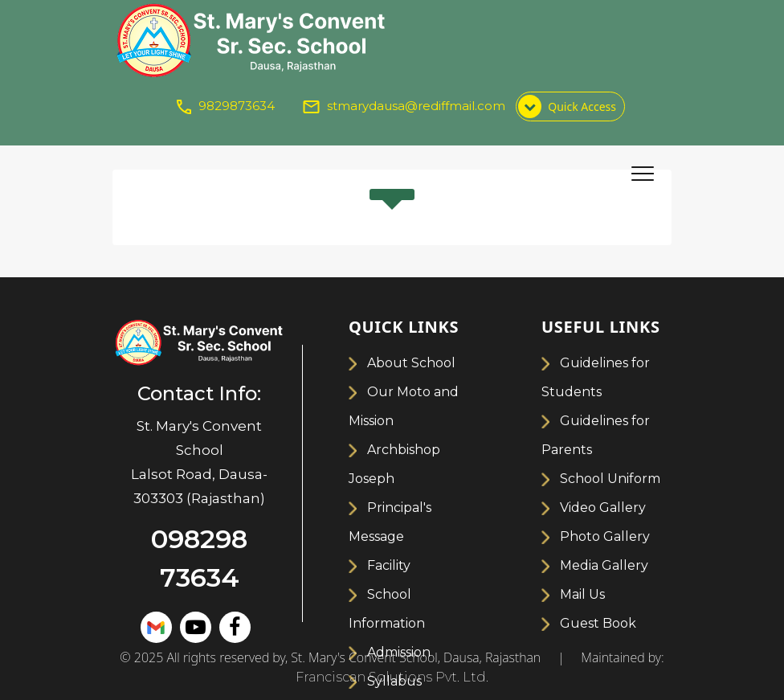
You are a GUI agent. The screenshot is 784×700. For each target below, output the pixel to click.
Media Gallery (604, 565)
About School (411, 363)
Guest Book (598, 623)
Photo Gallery (605, 536)
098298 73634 (199, 558)
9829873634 (237, 106)
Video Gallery (603, 508)
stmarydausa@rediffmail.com (416, 106)
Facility (389, 565)
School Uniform (610, 479)
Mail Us (582, 594)
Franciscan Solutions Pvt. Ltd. (392, 677)
